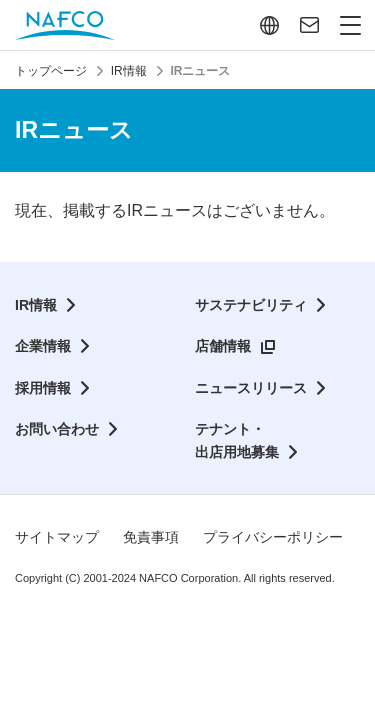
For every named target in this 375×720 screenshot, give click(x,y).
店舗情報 (223, 346)
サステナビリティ (251, 305)
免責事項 (151, 537)
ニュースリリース (251, 388)
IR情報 (36, 305)
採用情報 (43, 388)
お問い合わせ (57, 429)
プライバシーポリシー (273, 537)
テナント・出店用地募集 (237, 440)
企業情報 (43, 346)
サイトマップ (57, 537)
